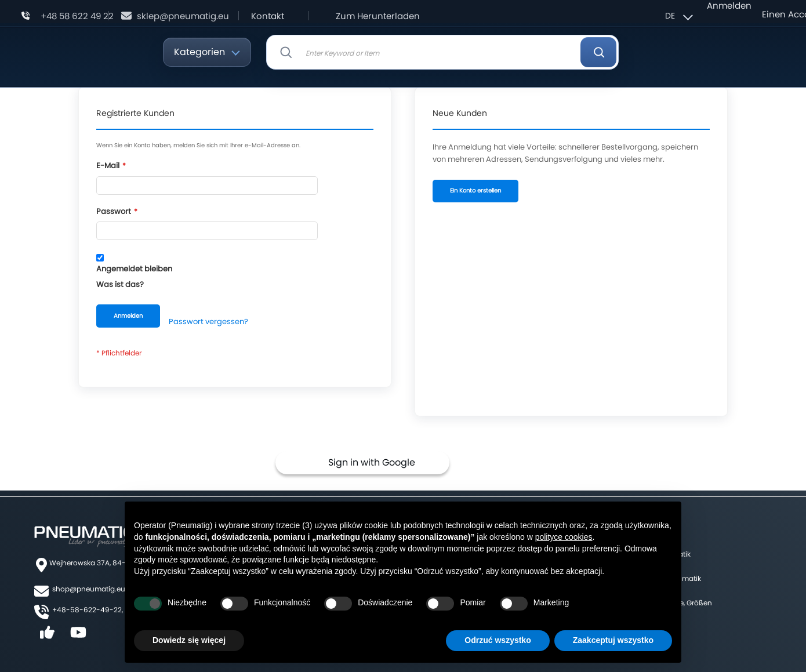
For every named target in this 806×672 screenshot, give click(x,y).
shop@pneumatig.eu (89, 589)
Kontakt (268, 16)
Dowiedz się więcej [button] (189, 640)
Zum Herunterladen (378, 16)
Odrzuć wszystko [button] (498, 640)
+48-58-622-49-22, (88, 610)
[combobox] (442, 52)
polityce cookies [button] (564, 537)
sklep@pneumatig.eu (183, 16)
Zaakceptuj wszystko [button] (613, 640)
